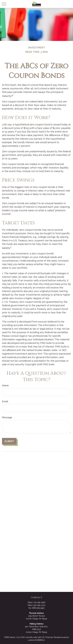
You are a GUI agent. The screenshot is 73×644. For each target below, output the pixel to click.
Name (5, 385)
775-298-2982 (39, 602)
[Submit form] (9, 441)
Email (5, 401)
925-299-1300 (39, 605)
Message (7, 417)
